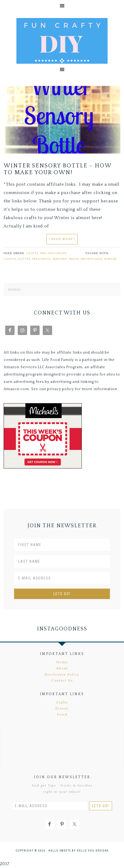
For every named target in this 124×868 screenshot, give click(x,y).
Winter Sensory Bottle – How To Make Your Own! (58, 169)
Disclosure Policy (62, 675)
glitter (24, 259)
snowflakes (91, 259)
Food (62, 714)
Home (62, 662)
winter (110, 259)
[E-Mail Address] (62, 578)
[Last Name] (62, 561)
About (62, 668)
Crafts (32, 253)
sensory (60, 259)
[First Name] (62, 545)
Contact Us (62, 681)
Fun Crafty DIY (62, 41)
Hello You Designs (93, 851)
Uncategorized (54, 253)
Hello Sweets (60, 851)
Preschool (42, 259)
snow (74, 259)
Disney (62, 708)
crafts (10, 259)
